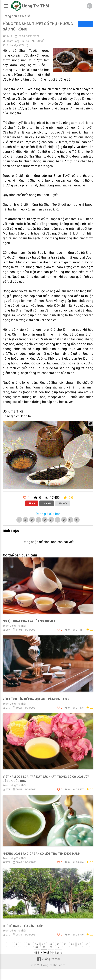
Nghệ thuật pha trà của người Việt (29, 621)
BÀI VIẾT (41, 41)
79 (36, 945)
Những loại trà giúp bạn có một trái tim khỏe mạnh (41, 854)
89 (51, 947)
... (22, 945)
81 (51, 945)
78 (29, 945)
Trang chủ (10, 16)
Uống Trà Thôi (36, 6)
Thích (32, 503)
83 (65, 945)
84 (72, 945)
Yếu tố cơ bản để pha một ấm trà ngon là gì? (36, 699)
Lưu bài (47, 503)
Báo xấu (63, 503)
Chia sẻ (25, 16)
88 (44, 947)
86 (87, 945)
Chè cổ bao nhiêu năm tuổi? (23, 926)
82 (58, 945)
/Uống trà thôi (48, 959)
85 (80, 945)
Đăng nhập (30, 542)
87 (37, 947)
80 (44, 945)
